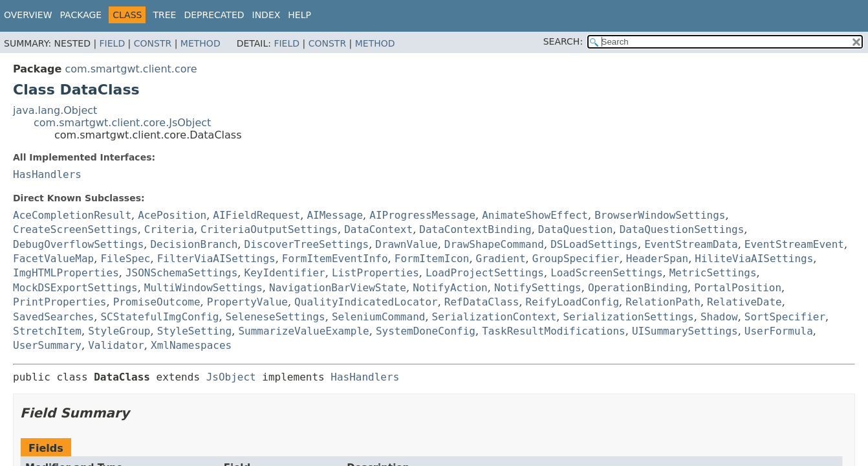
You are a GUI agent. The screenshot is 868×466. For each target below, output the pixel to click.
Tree (164, 15)
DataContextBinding (475, 229)
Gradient (501, 259)
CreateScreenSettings (75, 229)
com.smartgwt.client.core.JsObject (122, 123)
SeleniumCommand (379, 317)
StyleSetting (195, 331)
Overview (28, 15)
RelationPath (663, 302)
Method (201, 43)
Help (299, 15)
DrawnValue (406, 244)
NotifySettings (538, 288)
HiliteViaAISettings (754, 259)
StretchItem (47, 331)
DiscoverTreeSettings (307, 244)
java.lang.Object (55, 110)
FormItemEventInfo (335, 259)
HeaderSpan (657, 259)
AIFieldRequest (256, 215)
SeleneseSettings (276, 317)
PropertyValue (247, 302)
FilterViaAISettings (216, 259)
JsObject (231, 377)
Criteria (169, 229)
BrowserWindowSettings (660, 215)
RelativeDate (744, 302)
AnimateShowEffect (535, 215)
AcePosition (172, 215)
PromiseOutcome (157, 302)
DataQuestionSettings (682, 229)
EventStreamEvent (794, 244)
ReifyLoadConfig (573, 302)
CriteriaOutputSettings (269, 229)
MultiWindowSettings (203, 288)
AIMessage (335, 215)
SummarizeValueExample (303, 331)
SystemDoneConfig (426, 331)
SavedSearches (53, 317)
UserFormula (779, 331)
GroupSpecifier (576, 259)
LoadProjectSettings (485, 273)
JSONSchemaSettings (181, 273)
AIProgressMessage (422, 215)
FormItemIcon (432, 259)
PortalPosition (738, 288)
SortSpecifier (785, 317)
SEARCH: (563, 41)
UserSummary (47, 345)
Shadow (719, 317)
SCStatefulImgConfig (159, 317)
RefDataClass (482, 302)
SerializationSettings (628, 317)
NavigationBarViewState (338, 288)
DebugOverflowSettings (78, 244)
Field (113, 43)
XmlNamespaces (191, 345)
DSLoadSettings (594, 244)
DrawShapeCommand (494, 244)
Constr (153, 43)
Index (266, 15)
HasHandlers (47, 174)
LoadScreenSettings (606, 273)
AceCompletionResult (72, 215)
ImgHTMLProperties (66, 273)
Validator (116, 345)
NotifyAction (450, 288)
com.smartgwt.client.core (131, 69)
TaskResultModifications (554, 331)
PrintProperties (60, 302)
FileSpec (125, 259)
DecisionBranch (194, 244)
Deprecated (214, 15)
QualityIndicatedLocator (366, 302)
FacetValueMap (53, 259)
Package (81, 15)
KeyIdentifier (285, 273)
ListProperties (375, 273)
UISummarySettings (685, 331)
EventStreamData (691, 244)
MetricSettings (713, 273)
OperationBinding (638, 288)
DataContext (378, 229)
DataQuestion (576, 229)
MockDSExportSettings (75, 288)
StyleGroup (119, 331)
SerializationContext (494, 317)
